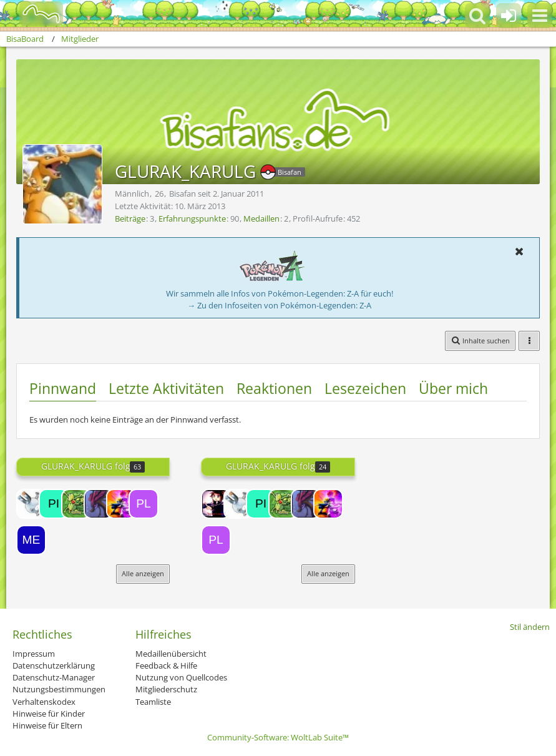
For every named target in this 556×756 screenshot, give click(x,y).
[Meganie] (31, 540)
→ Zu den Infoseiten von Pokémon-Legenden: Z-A (279, 305)
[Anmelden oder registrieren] (509, 16)
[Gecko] (76, 504)
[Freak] (121, 504)
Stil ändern (530, 627)
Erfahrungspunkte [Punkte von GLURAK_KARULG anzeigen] (192, 218)
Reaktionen (274, 388)
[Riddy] (99, 504)
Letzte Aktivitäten (166, 388)
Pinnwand (63, 388)
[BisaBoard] (33, 14)
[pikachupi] (54, 504)
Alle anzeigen (143, 573)
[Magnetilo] (31, 504)
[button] (540, 16)
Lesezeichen (365, 388)
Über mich (453, 388)
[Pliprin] (144, 504)
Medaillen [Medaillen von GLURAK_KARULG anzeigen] (261, 218)
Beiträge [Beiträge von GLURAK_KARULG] (130, 218)
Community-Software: (278, 737)
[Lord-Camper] (216, 504)
